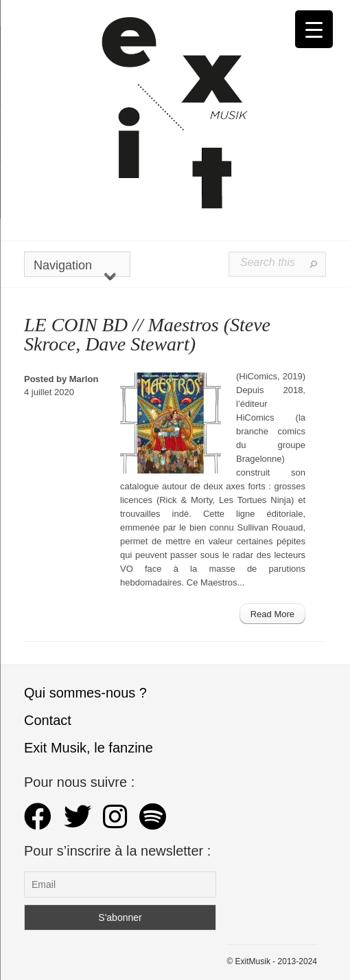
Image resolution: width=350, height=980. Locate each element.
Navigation (75, 268)
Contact (48, 720)
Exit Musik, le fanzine (89, 748)
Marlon (84, 379)
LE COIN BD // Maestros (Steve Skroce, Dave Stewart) (147, 334)
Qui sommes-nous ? (85, 693)
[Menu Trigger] (314, 29)
